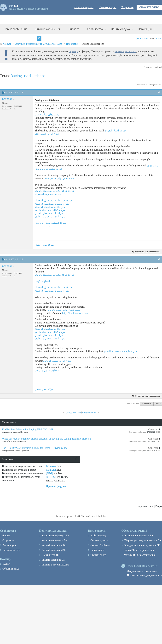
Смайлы (51, 470)
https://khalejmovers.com (48, 194)
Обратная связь (145, 506)
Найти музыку (98, 535)
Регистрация (143, 38)
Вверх (158, 404)
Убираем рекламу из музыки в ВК (142, 540)
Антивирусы (9, 545)
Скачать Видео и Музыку (55, 565)
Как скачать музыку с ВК (55, 535)
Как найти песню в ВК (54, 545)
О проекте (127, 7)
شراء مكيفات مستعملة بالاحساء (52, 204)
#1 (159, 92)
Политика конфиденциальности (145, 575)
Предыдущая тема (73, 412)
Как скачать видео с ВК (54, 540)
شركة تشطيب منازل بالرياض (50, 223)
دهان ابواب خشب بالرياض (57, 361)
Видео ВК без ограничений (139, 550)
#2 (159, 259)
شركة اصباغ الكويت (115, 131)
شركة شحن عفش (44, 245)
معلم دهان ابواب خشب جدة (59, 178)
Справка (74, 29)
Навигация (145, 29)
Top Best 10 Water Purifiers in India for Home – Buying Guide (35, 448)
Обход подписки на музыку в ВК (142, 545)
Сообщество (95, 29)
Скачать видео (107, 7)
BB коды (51, 466)
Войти (159, 38)
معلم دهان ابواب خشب (47, 115)
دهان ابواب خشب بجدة (47, 134)
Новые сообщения (15, 29)
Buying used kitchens (28, 76)
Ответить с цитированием (146, 252)
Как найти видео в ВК (54, 550)
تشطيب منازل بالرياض (47, 370)
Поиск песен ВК (50, 555)
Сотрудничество (11, 550)
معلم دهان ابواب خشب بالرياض (63, 310)
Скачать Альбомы (100, 545)
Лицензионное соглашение (142, 571)
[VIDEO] (51, 477)
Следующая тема (90, 412)
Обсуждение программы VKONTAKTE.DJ (38, 44)
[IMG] (49, 473)
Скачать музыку (84, 7)
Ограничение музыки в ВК (139, 535)
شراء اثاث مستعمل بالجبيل (49, 213)
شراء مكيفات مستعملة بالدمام (120, 351)
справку (73, 51)
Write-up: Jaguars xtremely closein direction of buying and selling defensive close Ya (46, 439)
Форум (7, 44)
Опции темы (141, 85)
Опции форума (120, 29)
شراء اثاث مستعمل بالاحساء (50, 207)
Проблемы (72, 44)
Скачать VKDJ (149, 7)
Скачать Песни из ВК (53, 560)
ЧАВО (6, 564)
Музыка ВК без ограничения (140, 555)
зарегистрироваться (125, 51)
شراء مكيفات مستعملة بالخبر (50, 210)
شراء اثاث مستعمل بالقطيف (50, 217)
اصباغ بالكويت (42, 281)
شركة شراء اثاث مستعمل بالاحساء (53, 201)
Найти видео (97, 550)
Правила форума (56, 486)
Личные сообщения (48, 29)
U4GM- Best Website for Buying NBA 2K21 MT (28, 429)
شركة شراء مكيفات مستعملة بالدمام (55, 191)
